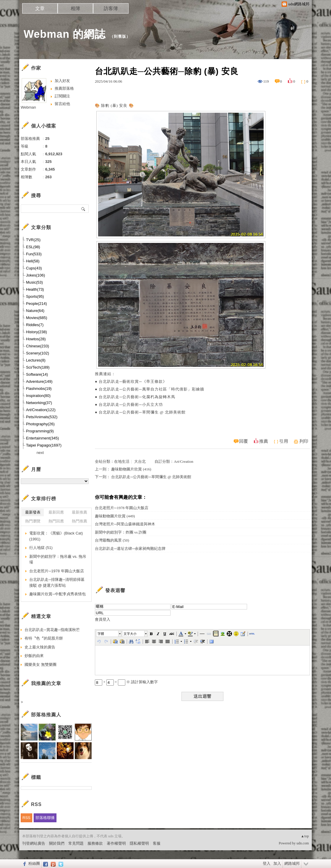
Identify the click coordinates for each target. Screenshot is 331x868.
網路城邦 (292, 863)
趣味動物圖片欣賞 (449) (115, 516)
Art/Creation (184, 461)
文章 (40, 8)
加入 (277, 863)
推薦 (264, 441)
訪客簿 (111, 8)
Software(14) (37, 374)
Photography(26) (40, 424)
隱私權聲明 (139, 843)
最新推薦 (79, 512)
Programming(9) (40, 431)
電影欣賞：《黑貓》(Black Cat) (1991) (56, 536)
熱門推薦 (79, 521)
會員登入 (103, 619)
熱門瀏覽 (33, 521)
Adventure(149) (39, 381)
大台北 (140, 461)
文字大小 (130, 634)
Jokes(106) (35, 275)
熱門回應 (56, 521)
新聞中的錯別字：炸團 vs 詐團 (121, 532)
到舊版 (120, 36)
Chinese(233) (38, 346)
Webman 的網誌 (65, 34)
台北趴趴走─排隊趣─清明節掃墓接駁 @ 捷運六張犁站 (57, 582)
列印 (304, 441)
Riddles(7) (35, 325)
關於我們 (57, 843)
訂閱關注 (62, 96)
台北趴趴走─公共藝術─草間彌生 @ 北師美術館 (142, 412)
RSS (26, 818)
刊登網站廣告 (34, 843)
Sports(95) (35, 296)
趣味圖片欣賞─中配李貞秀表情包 (57, 594)
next (40, 453)
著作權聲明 (116, 843)
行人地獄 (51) (41, 548)
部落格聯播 (45, 818)
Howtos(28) (36, 339)
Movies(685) (37, 318)
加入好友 (62, 81)
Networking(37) (39, 403)
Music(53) (34, 282)
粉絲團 (34, 863)
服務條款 (95, 843)
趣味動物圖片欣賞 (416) (131, 469)
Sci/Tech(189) (38, 367)
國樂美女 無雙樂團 (40, 665)
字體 (101, 634)
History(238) (36, 332)
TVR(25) (33, 240)
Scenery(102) (38, 353)
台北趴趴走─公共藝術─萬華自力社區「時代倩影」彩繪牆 (151, 389)
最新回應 (56, 512)
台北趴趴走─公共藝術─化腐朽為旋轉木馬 (137, 397)
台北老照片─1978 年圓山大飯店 (122, 508)
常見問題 (76, 843)
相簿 (75, 8)
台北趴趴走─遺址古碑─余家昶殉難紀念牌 (130, 549)
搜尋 (83, 209)
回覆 (244, 441)
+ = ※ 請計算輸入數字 (126, 682)
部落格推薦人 (46, 715)
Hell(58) (33, 261)
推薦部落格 (64, 88)
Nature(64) (35, 311)
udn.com (303, 843)
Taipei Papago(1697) (44, 445)
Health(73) (35, 289)
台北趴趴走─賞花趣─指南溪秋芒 (52, 630)
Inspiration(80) (38, 396)
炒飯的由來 (34, 656)
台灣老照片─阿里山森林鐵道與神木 (125, 524)
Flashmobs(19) (39, 389)
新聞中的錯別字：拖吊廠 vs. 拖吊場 (58, 559)
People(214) (36, 304)
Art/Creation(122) (41, 410)
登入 (267, 863)
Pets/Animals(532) (42, 417)
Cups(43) (34, 268)
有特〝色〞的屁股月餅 (44, 638)
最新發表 (33, 512)
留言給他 (62, 104)
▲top (305, 836)
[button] (109, 634)
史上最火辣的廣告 (40, 647)
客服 (157, 843)
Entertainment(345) (42, 438)
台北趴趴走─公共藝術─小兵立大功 (131, 404)
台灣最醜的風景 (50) (112, 540)
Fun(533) (34, 254)
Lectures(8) (36, 360)
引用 (284, 441)
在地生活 (122, 461)
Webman (28, 107)
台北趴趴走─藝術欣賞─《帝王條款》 (133, 381)
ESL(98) (33, 247)
